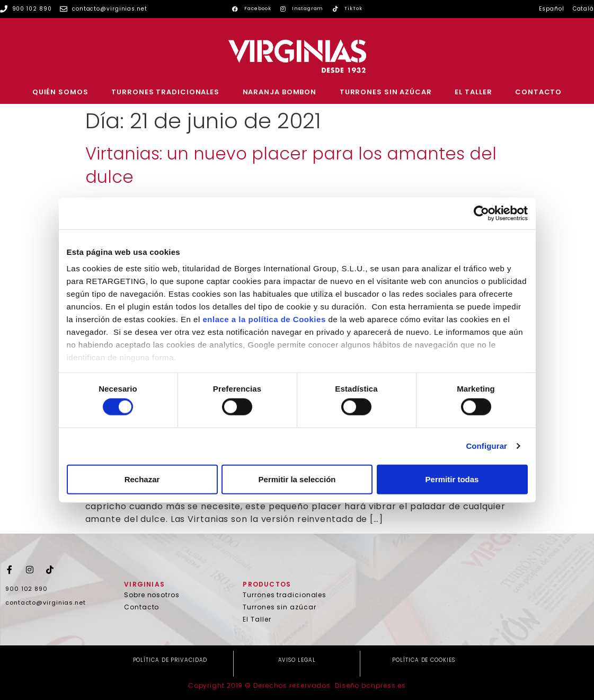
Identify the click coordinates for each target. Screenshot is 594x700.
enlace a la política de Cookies (264, 319)
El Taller (473, 92)
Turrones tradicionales (165, 92)
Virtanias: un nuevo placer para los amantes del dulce (291, 165)
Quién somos (60, 92)
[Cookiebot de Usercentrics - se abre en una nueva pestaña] (481, 213)
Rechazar (142, 479)
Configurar (486, 446)
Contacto (538, 92)
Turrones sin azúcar (386, 92)
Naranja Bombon (280, 92)
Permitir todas (452, 479)
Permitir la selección (297, 479)
